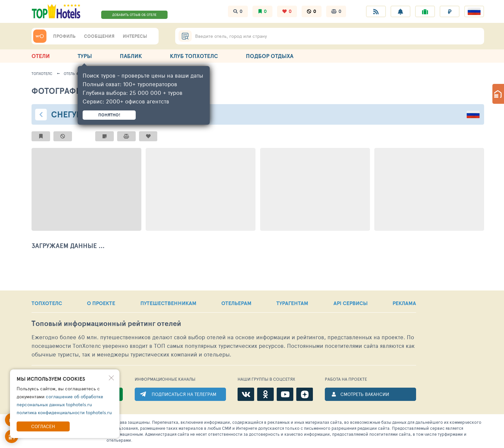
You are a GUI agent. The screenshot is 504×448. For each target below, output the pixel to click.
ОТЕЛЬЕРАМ (236, 303)
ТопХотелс (42, 73)
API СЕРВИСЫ (351, 303)
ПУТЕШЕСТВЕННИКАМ (168, 303)
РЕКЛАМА (404, 303)
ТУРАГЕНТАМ (292, 303)
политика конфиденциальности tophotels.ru (64, 412)
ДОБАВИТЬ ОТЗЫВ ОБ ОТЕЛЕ (134, 15)
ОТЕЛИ (41, 56)
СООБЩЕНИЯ (99, 36)
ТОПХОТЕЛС (47, 303)
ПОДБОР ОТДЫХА (270, 56)
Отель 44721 (75, 73)
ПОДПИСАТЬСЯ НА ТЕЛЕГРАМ (184, 394)
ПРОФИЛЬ (64, 36)
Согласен (43, 426)
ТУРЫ (85, 56)
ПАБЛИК (131, 56)
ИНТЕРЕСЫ (135, 36)
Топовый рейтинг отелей (106, 323)
